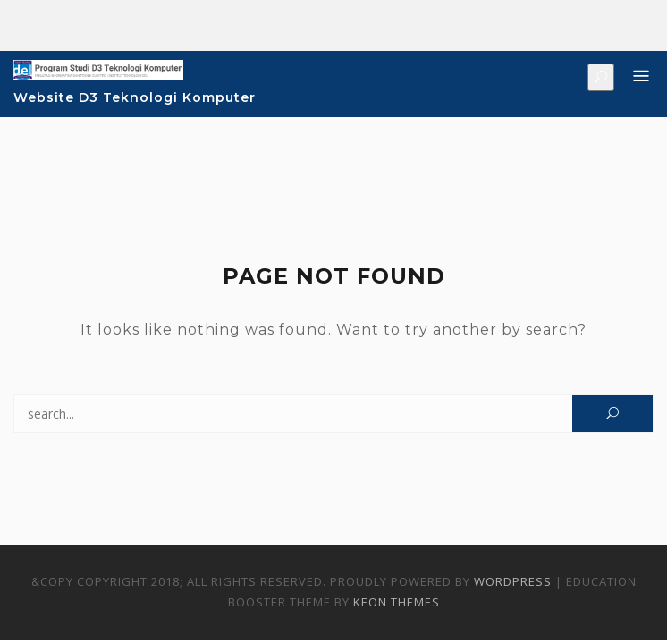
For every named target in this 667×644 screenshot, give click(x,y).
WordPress (513, 581)
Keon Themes (397, 602)
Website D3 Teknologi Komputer (135, 97)
